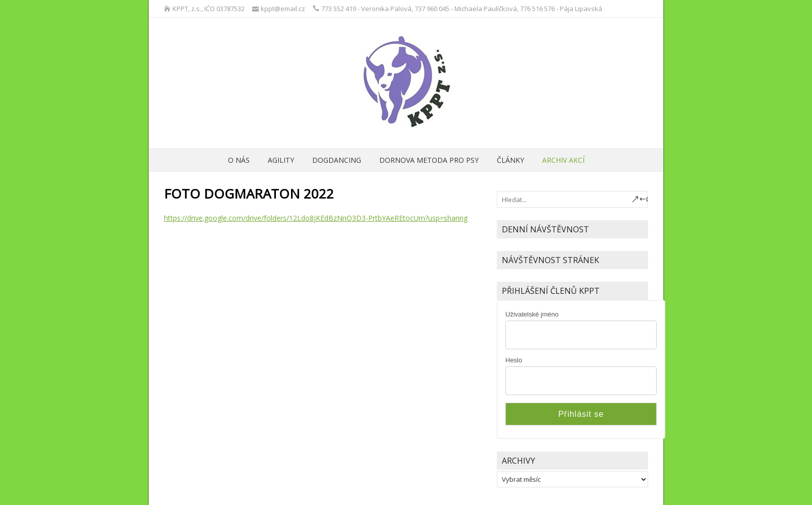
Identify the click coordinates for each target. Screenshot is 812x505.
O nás (239, 160)
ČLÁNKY (510, 160)
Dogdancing (337, 160)
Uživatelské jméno (532, 314)
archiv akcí (563, 160)
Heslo (514, 360)
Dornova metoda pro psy (429, 160)
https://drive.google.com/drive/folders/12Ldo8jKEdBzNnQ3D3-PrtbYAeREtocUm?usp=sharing (316, 218)
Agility (281, 160)
